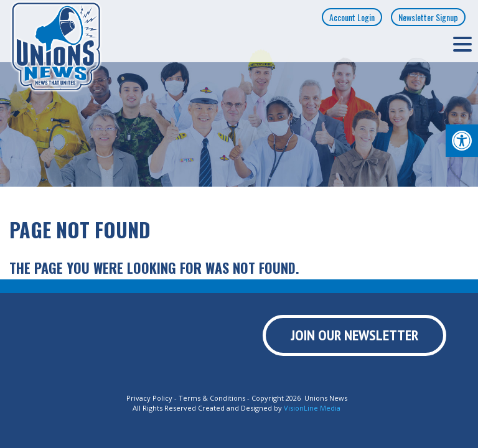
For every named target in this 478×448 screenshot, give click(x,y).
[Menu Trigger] (462, 44)
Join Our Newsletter (354, 335)
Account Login (352, 17)
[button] (462, 141)
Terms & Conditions (212, 398)
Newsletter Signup (428, 17)
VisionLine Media (312, 408)
